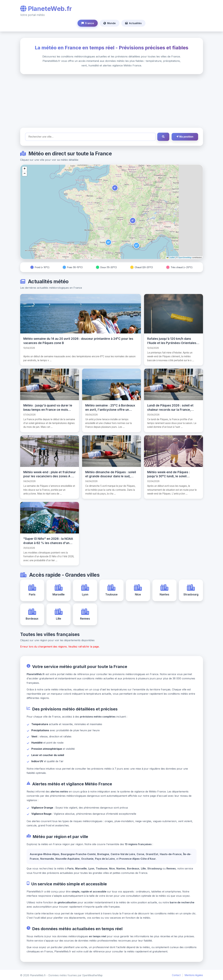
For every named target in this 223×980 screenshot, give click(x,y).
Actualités (133, 23)
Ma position (185, 137)
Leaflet (171, 258)
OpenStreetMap (185, 258)
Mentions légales (194, 975)
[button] (115, 188)
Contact (176, 975)
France (88, 23)
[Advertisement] (112, 101)
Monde (110, 23)
